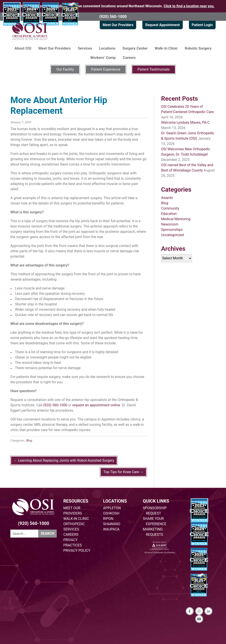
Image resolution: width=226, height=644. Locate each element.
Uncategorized (172, 235)
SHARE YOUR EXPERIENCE (155, 521)
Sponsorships (172, 230)
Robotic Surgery (198, 48)
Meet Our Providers (118, 25)
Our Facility (65, 69)
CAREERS (71, 535)
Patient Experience (106, 69)
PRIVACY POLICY (77, 550)
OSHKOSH (111, 513)
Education (169, 214)
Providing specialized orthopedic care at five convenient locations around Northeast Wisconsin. (113, 6)
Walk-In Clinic (166, 48)
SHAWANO (112, 524)
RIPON (108, 519)
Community (170, 208)
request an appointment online (96, 405)
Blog (29, 440)
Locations (107, 48)
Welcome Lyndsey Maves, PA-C (185, 122)
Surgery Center (135, 48)
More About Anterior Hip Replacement (59, 105)
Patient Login (202, 25)
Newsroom (170, 224)
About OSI (23, 48)
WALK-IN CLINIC (76, 519)
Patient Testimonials (153, 69)
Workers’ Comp (103, 58)
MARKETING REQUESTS (153, 532)
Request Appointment (162, 25)
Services (85, 48)
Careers (129, 58)
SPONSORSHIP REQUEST (155, 511)
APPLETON (112, 508)
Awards (167, 198)
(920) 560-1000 (113, 17)
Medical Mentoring (176, 219)
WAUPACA (111, 529)
